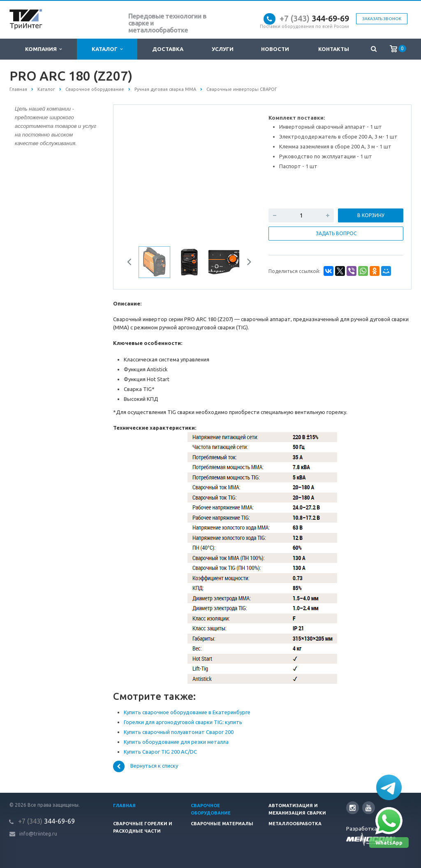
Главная (124, 806)
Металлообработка (295, 824)
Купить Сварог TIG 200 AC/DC (160, 752)
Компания (43, 49)
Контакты (334, 49)
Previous (132, 263)
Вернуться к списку (146, 766)
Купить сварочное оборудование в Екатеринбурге (187, 712)
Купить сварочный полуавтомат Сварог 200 (179, 732)
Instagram (353, 808)
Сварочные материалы (222, 824)
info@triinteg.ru (38, 834)
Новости (275, 49)
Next (246, 263)
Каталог (107, 49)
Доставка (168, 49)
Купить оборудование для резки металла (176, 742)
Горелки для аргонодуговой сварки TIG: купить (183, 722)
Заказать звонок (382, 19)
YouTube (369, 808)
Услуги (223, 49)
